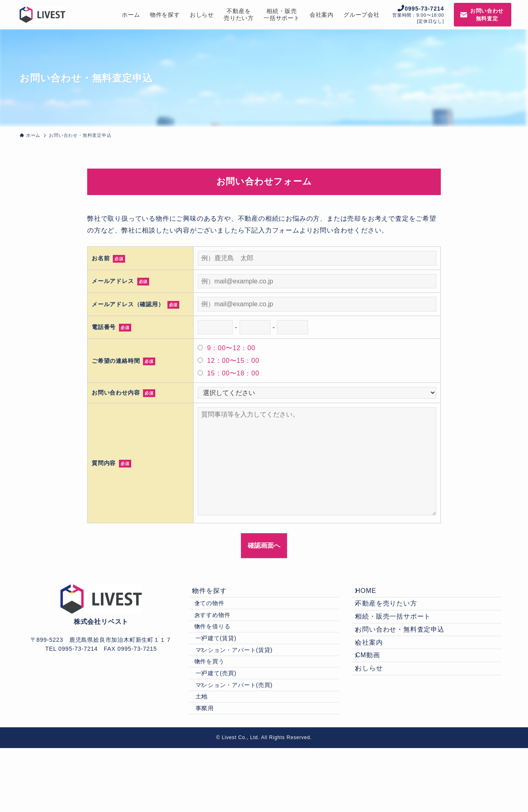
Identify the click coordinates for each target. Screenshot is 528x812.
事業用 (217, 769)
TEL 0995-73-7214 (71, 649)
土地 (214, 752)
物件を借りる (222, 647)
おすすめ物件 (222, 630)
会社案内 (375, 671)
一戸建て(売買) (229, 717)
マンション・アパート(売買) (247, 734)
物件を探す (216, 594)
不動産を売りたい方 (393, 613)
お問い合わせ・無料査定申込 (406, 652)
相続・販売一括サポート (399, 632)
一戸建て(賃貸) (229, 665)
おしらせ (375, 710)
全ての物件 (219, 612)
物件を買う (219, 699)
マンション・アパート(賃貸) (247, 682)
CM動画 (374, 690)
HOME (372, 594)
